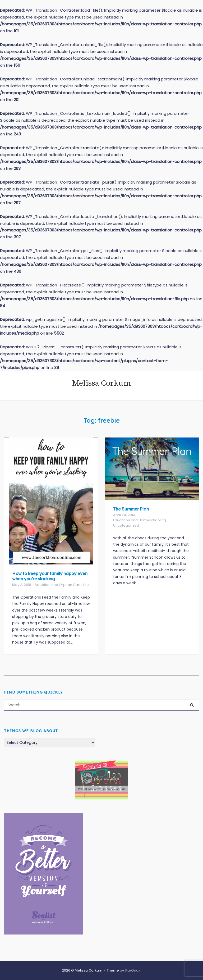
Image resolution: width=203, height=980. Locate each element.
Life (86, 585)
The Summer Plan (131, 509)
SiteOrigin (133, 970)
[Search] (192, 704)
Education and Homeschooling (140, 520)
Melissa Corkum (101, 383)
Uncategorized (126, 525)
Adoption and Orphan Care (58, 585)
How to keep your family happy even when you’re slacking (50, 576)
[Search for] (101, 705)
